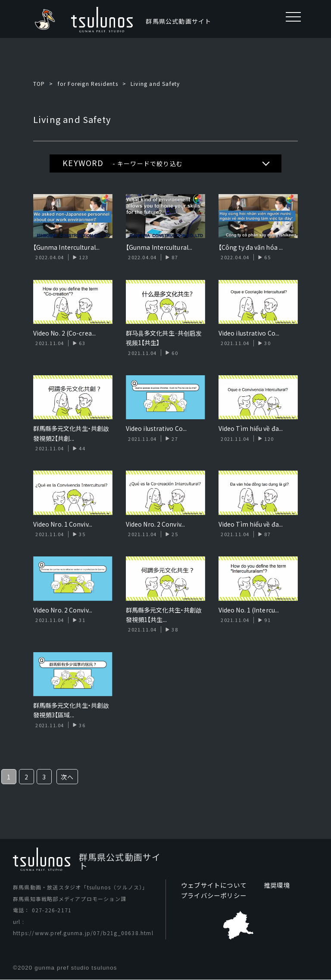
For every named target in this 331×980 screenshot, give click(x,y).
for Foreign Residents (88, 83)
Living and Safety (155, 83)
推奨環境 (277, 885)
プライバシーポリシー (214, 895)
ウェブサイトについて (214, 885)
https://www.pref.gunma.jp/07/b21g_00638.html (83, 933)
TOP (39, 83)
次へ (67, 777)
